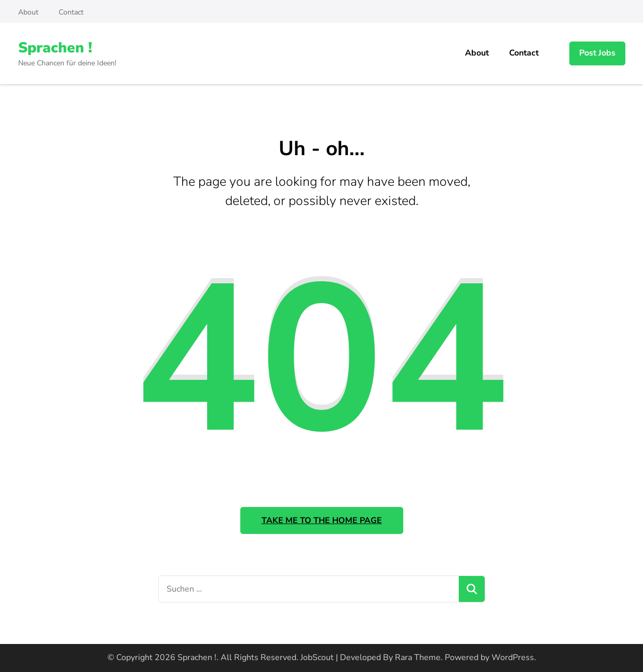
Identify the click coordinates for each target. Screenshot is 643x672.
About (28, 12)
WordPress (513, 657)
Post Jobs (597, 53)
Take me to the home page (322, 520)
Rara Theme (418, 657)
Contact (71, 12)
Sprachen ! (55, 48)
